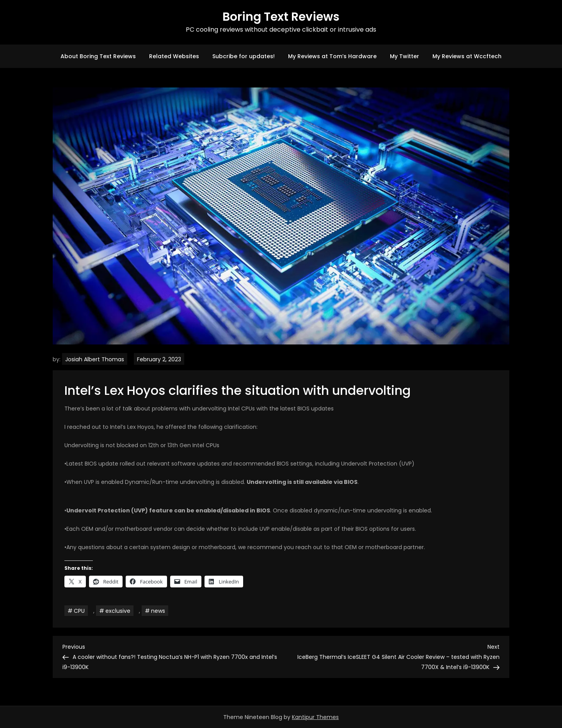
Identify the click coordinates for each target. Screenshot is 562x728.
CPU (79, 611)
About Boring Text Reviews (98, 56)
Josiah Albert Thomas (95, 359)
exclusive (118, 611)
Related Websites (174, 56)
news (158, 611)
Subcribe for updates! (244, 56)
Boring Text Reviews (281, 17)
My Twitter (405, 56)
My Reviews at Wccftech (467, 56)
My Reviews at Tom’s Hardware (332, 56)
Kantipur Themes (315, 717)
